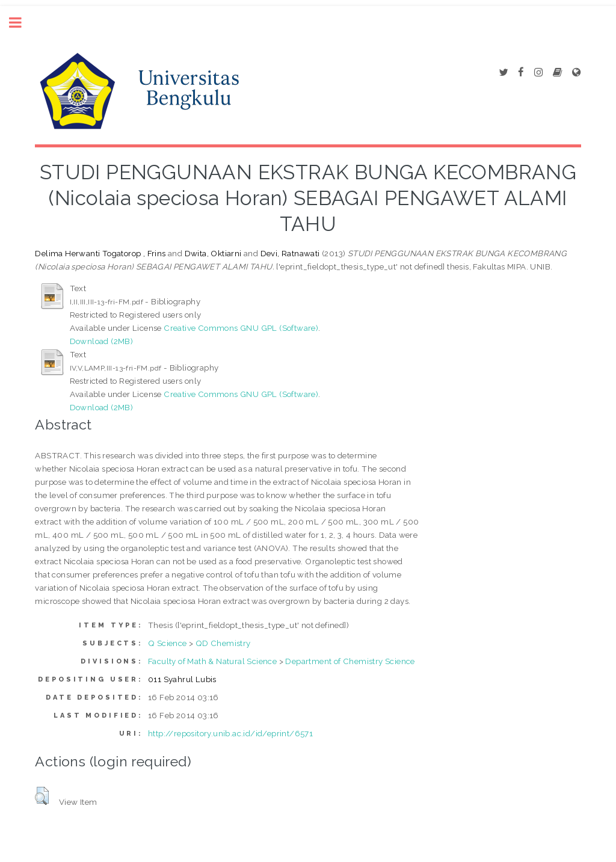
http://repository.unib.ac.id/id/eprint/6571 (230, 733)
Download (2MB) (102, 341)
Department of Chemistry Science (350, 661)
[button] (42, 796)
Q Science (168, 643)
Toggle (22, 23)
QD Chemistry (223, 643)
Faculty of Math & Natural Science (212, 661)
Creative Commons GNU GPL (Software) (241, 328)
